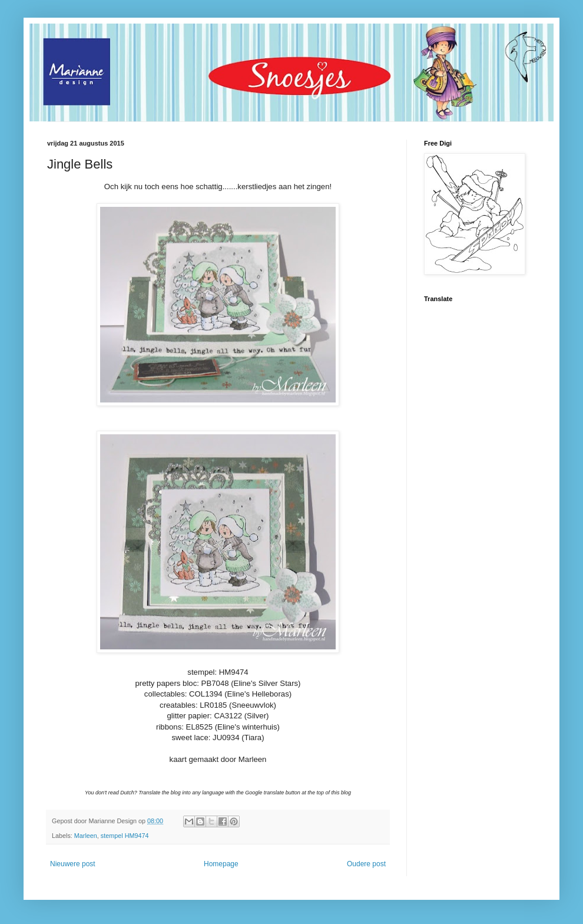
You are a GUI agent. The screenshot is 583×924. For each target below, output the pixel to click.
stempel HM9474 (125, 836)
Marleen (86, 836)
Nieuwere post (73, 864)
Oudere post (366, 864)
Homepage (221, 864)
